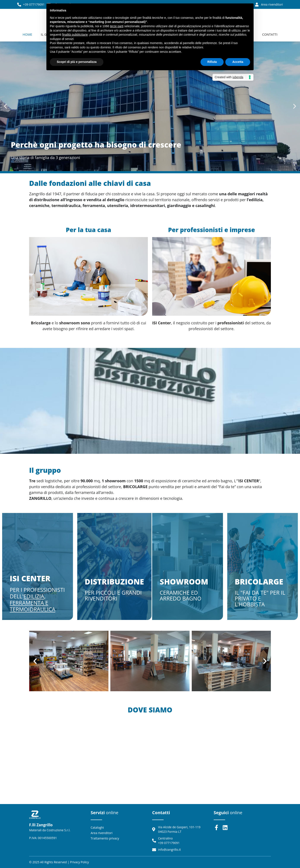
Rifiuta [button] (212, 62)
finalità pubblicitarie (75, 35)
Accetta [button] (238, 62)
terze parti (117, 26)
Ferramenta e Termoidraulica (32, 606)
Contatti (270, 34)
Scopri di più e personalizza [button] (77, 62)
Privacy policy (79, 862)
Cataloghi (97, 827)
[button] (5, 106)
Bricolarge (259, 582)
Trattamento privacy (105, 838)
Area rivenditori (102, 833)
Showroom (184, 582)
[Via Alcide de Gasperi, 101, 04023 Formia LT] (150, 761)
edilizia (34, 596)
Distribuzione (114, 582)
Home (28, 34)
